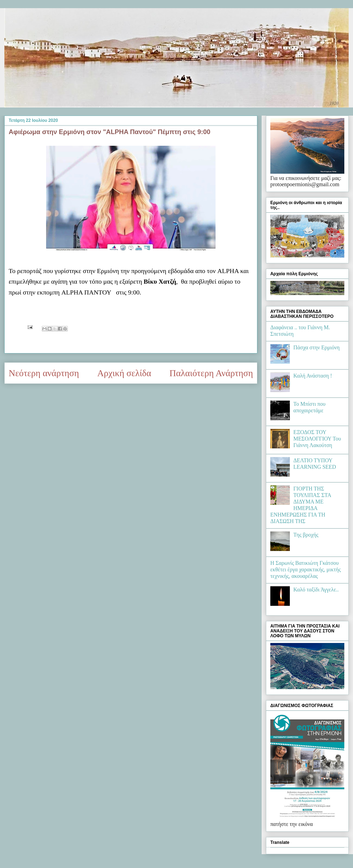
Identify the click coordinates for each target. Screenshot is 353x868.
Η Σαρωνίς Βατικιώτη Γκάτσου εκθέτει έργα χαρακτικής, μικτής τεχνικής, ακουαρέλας (306, 569)
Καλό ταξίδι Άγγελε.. (316, 590)
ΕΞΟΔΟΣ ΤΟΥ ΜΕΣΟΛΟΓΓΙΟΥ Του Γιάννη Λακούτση (317, 439)
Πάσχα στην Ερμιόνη (317, 347)
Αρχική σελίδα (124, 373)
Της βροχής (306, 535)
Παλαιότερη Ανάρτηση (211, 373)
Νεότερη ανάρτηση (44, 373)
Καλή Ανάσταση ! (313, 376)
